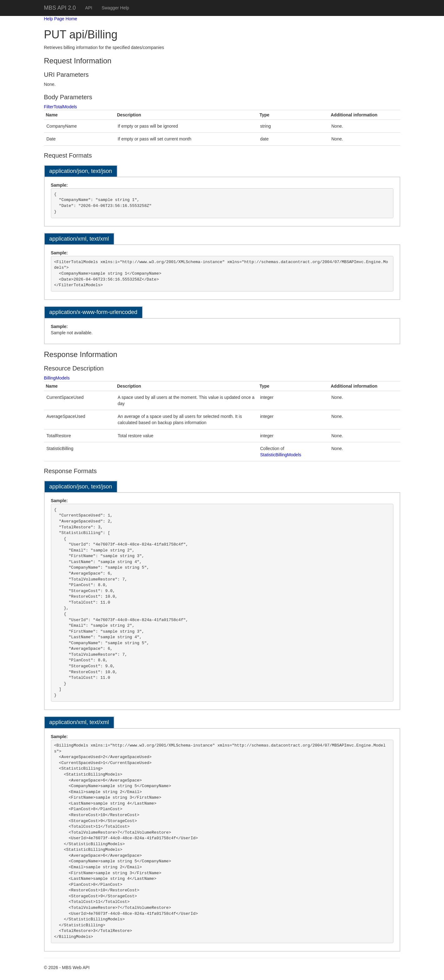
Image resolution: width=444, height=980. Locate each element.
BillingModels (57, 378)
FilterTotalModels (61, 107)
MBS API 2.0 (60, 8)
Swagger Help (115, 8)
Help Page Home (61, 19)
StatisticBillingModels (281, 455)
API (89, 8)
